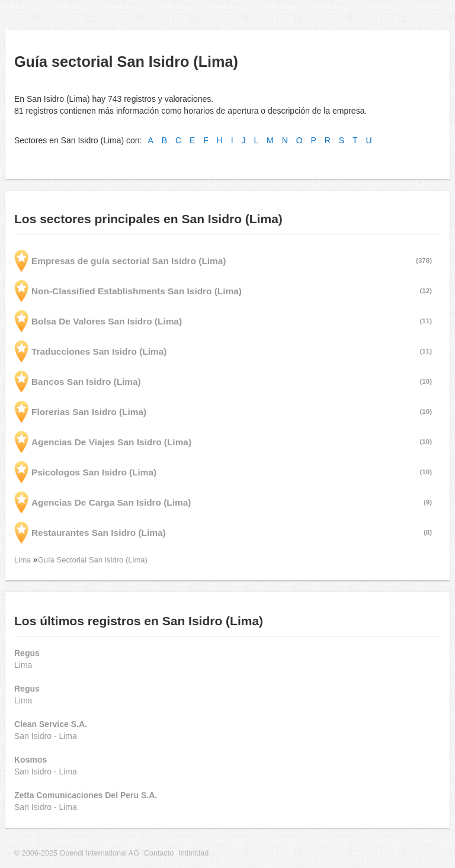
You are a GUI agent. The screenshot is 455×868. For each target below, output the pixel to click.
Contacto (159, 853)
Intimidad (193, 853)
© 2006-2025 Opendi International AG (77, 853)
